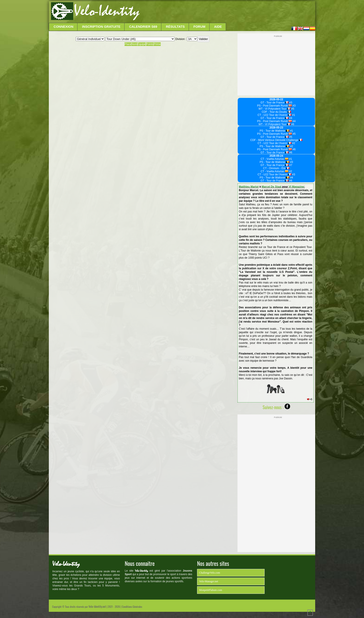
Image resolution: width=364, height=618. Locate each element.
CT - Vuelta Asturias (274, 159)
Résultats (175, 27)
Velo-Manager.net (209, 581)
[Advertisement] (227, 12)
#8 (290, 181)
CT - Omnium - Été (276, 168)
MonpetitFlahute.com (211, 590)
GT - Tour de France (275, 103)
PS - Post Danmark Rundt (274, 106)
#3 (290, 103)
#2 (293, 143)
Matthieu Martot (249, 187)
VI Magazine (296, 187)
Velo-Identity (107, 11)
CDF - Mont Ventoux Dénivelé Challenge (276, 140)
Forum (199, 27)
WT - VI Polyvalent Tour (275, 109)
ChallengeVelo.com (210, 573)
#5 (292, 109)
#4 (290, 118)
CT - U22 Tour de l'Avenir (275, 115)
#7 (290, 165)
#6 (292, 124)
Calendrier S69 (143, 27)
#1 (293, 115)
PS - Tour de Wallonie (275, 131)
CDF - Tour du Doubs (276, 112)
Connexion (64, 27)
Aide (218, 27)
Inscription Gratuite (101, 27)
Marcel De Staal (272, 187)
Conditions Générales (132, 607)
